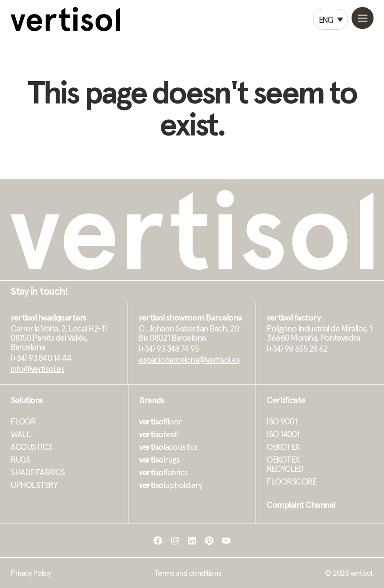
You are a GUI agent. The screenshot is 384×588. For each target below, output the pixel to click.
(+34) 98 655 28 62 (297, 349)
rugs (159, 460)
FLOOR (23, 421)
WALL (20, 434)
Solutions (27, 400)
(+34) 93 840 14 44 (41, 358)
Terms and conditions (188, 573)
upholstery (170, 485)
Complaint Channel (301, 505)
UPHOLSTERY (34, 485)
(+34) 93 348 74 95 (169, 349)
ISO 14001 (283, 434)
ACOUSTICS (31, 447)
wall (158, 434)
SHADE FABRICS (38, 472)
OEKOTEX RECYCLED (285, 464)
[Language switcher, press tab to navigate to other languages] (331, 19)
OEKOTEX (283, 447)
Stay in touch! (39, 291)
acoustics (168, 447)
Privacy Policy (30, 573)
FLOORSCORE (291, 481)
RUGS (20, 460)
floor (160, 421)
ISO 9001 (282, 421)
